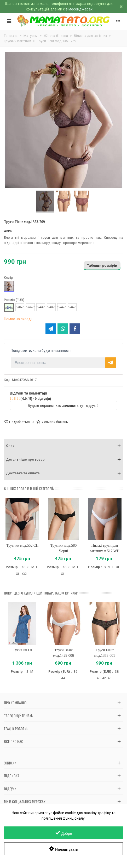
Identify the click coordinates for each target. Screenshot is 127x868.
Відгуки (10, 789)
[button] (63, 446)
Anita (8, 231)
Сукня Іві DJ (22, 650)
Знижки (10, 763)
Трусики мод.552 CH (22, 546)
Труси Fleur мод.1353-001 (105, 653)
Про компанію (15, 703)
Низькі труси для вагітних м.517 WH (105, 548)
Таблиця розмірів (102, 265)
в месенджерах (79, 9)
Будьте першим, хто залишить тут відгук (63, 406)
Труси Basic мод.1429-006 (63, 653)
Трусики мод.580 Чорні (63, 548)
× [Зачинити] (121, 7)
